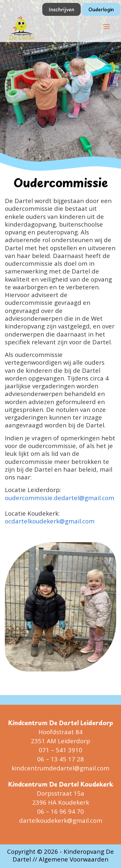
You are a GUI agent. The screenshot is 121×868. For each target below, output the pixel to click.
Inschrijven (61, 9)
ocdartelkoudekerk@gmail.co (47, 521)
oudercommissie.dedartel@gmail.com (60, 498)
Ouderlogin (101, 9)
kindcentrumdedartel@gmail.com (60, 768)
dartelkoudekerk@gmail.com (61, 820)
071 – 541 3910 (60, 750)
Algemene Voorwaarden (74, 859)
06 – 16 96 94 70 (60, 811)
